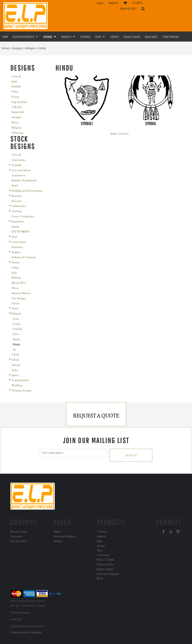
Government (19, 242)
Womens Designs (22, 391)
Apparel (101, 536)
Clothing (17, 211)
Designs (17, 48)
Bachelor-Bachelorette (24, 181)
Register (113, 3)
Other (15, 92)
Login (100, 3)
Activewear (103, 555)
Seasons (16, 365)
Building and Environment (27, 191)
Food (14, 237)
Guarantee (16, 536)
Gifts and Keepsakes (108, 574)
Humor (16, 263)
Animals (16, 117)
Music (15, 123)
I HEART (17, 107)
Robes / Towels (105, 560)
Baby (14, 82)
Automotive (18, 176)
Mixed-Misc (19, 283)
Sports (15, 375)
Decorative (18, 222)
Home (5, 48)
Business (17, 196)
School (15, 355)
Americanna (18, 160)
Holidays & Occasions (24, 257)
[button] (139, 3)
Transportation (20, 380)
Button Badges (105, 569)
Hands (16, 339)
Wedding (17, 385)
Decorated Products (65, 536)
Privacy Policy (18, 541)
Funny (15, 97)
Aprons (101, 546)
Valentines (17, 133)
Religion (31, 48)
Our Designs (19, 299)
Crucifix (17, 329)
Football (16, 87)
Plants (15, 309)
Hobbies (16, 252)
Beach (15, 186)
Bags (99, 541)
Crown (17, 324)
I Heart (15, 268)
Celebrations (19, 206)
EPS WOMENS (20, 232)
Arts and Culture (21, 170)
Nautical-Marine (21, 293)
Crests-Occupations (23, 217)
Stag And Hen (19, 102)
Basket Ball (18, 112)
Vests (100, 551)
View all (16, 77)
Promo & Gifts (105, 565)
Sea (14, 350)
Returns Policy (19, 532)
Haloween (17, 247)
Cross (16, 319)
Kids (14, 273)
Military (16, 278)
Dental (15, 227)
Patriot (15, 303)
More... (101, 578)
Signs (15, 370)
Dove (16, 334)
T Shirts (102, 532)
